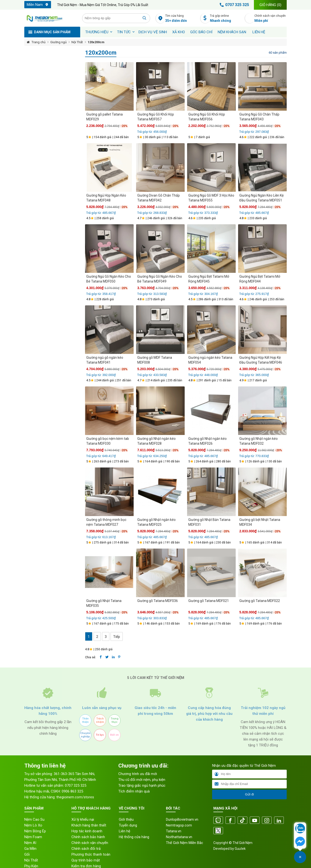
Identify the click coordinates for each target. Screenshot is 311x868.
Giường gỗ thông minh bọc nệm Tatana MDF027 (106, 522)
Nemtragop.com (179, 825)
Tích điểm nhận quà (134, 791)
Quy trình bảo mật (86, 860)
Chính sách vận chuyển (271, 19)
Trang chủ (39, 42)
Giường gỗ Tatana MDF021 (209, 601)
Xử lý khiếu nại (83, 819)
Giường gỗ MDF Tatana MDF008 (155, 360)
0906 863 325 (72, 791)
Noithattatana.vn (179, 837)
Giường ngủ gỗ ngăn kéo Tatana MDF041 (105, 360)
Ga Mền (30, 849)
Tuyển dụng (128, 825)
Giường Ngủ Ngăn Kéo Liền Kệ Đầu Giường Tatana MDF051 (261, 198)
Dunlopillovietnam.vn (182, 819)
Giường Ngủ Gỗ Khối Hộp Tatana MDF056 (207, 117)
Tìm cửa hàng (181, 19)
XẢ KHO (179, 32)
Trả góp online (226, 19)
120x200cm (96, 42)
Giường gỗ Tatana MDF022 (260, 601)
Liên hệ (259, 32)
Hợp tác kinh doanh (87, 831)
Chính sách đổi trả (86, 849)
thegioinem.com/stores (75, 797)
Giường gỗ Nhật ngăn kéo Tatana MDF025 (156, 522)
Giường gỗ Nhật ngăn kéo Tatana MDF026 (207, 441)
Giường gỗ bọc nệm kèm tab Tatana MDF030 (108, 441)
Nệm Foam (33, 837)
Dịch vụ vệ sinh (153, 32)
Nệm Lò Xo (33, 825)
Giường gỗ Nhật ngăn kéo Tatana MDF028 (156, 441)
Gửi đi (249, 794)
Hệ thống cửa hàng (134, 837)
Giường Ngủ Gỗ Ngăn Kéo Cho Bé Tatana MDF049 (160, 279)
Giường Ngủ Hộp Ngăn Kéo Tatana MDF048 (106, 198)
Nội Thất (77, 42)
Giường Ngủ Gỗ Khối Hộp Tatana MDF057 (156, 117)
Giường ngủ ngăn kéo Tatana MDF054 (210, 360)
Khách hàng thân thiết (89, 825)
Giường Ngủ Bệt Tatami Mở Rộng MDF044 (260, 279)
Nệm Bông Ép (35, 831)
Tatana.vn (174, 831)
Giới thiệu (126, 819)
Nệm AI (30, 843)
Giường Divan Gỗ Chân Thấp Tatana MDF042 (159, 198)
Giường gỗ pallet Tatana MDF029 (104, 117)
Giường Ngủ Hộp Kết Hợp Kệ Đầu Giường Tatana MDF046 (261, 360)
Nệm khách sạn (232, 32)
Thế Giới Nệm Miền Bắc (185, 843)
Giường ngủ (58, 42)
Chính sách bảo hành (88, 837)
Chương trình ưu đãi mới (138, 774)
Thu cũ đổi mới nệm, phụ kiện (142, 780)
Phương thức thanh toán (91, 854)
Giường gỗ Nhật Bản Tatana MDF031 (209, 522)
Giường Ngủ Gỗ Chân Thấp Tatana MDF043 (259, 117)
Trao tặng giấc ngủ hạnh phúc (142, 785)
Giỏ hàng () (270, 5)
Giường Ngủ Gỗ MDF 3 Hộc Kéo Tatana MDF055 (211, 198)
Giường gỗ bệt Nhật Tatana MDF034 (260, 522)
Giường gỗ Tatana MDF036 (158, 601)
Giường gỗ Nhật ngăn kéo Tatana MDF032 (259, 441)
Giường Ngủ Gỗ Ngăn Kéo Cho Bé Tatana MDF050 (109, 279)
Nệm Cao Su (34, 819)
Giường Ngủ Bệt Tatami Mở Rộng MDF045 (209, 279)
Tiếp (117, 637)
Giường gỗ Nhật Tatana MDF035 (104, 603)
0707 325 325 (233, 5)
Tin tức (124, 32)
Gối (27, 854)
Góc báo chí (201, 32)
